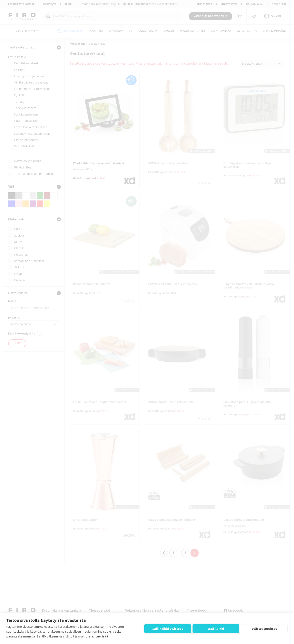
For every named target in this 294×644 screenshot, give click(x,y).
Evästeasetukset (264, 629)
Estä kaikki (216, 629)
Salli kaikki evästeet (168, 629)
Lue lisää (102, 636)
